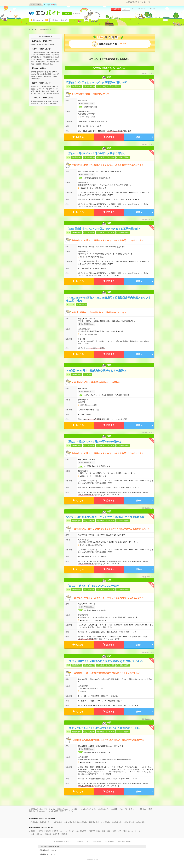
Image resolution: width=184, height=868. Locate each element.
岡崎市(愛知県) (82, 822)
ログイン (126, 9)
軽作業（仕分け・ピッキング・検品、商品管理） (70, 831)
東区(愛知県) (93, 822)
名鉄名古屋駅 (53, 72)
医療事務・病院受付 (60, 834)
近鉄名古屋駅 (35, 74)
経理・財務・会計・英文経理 (41, 834)
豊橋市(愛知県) (117, 822)
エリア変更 (77, 14)
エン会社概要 (110, 842)
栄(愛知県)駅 (42, 72)
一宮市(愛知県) (105, 822)
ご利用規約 (80, 842)
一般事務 (40, 831)
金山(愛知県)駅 (36, 79)
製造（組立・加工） (104, 831)
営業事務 (92, 831)
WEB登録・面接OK (52, 101)
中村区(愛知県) (45, 822)
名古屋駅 (34, 72)
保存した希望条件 (61, 20)
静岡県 (52, 45)
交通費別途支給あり (37, 101)
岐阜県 (39, 45)
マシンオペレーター (135, 831)
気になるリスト (41, 20)
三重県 (45, 45)
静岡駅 (55, 76)
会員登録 (116, 9)
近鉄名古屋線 (40, 62)
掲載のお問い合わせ (124, 842)
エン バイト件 (50, 5)
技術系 (38, 91)
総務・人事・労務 (119, 831)
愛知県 (33, 45)
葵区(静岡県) (141, 822)
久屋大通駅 (47, 76)
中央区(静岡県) (57, 822)
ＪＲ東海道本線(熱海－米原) (40, 52)
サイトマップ (151, 9)
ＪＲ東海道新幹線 (47, 57)
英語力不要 (34, 104)
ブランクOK (44, 104)
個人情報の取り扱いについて (63, 842)
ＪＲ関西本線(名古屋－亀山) (45, 64)
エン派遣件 (36, 5)
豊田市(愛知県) (69, 822)
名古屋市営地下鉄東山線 (42, 55)
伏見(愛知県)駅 (46, 74)
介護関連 (32, 831)
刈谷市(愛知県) (129, 822)
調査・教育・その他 (53, 93)
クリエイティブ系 (43, 89)
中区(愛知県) (33, 822)
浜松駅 (40, 76)
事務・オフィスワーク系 (39, 87)
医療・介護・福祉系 (48, 91)
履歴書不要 (53, 104)
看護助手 (48, 831)
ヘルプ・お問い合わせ (139, 9)
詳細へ (139, 137)
